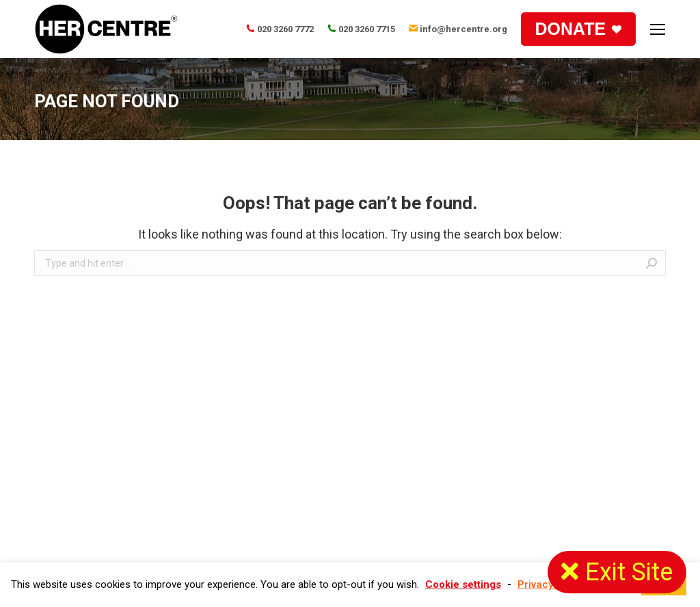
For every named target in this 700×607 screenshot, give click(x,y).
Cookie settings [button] (463, 584)
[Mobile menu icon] (658, 29)
